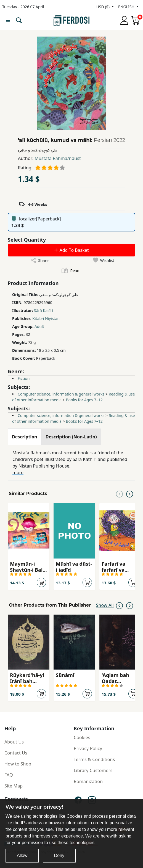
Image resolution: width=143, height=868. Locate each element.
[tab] (25, 437)
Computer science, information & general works (61, 394)
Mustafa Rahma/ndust (58, 158)
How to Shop (18, 764)
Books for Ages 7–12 (84, 400)
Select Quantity (27, 240)
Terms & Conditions (94, 759)
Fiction (24, 378)
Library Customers (93, 770)
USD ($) (104, 7)
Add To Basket (71, 250)
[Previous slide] (119, 494)
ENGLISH (127, 7)
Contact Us (16, 753)
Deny (59, 855)
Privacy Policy (88, 748)
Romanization (88, 781)
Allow (22, 855)
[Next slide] (130, 494)
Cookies (82, 737)
